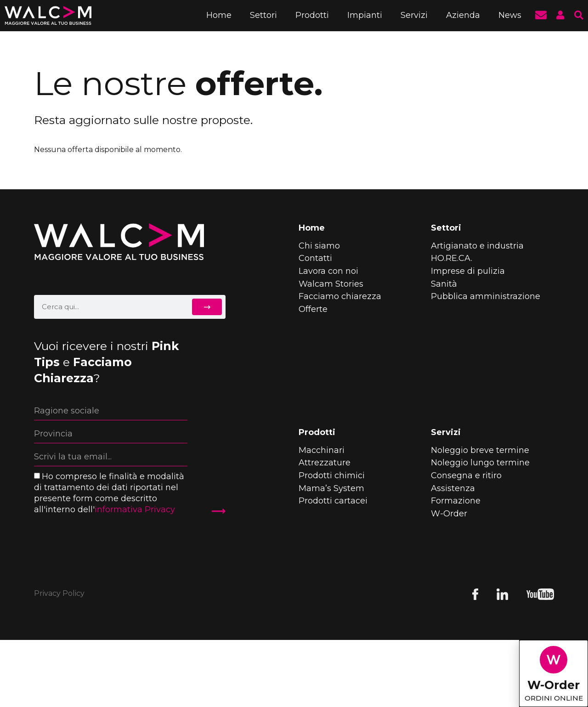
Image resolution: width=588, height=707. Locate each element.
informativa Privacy (135, 509)
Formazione (456, 501)
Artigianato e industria (477, 246)
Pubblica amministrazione (486, 296)
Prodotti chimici (332, 475)
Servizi (414, 15)
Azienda (463, 15)
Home (219, 15)
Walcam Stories (331, 284)
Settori (263, 15)
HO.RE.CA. (452, 258)
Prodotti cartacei (333, 501)
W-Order (449, 514)
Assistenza (453, 488)
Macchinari (322, 450)
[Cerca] (209, 307)
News (510, 15)
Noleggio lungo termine (480, 463)
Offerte (313, 309)
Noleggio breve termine (480, 450)
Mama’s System (331, 488)
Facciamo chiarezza (340, 296)
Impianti (365, 15)
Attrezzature (325, 463)
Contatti (315, 258)
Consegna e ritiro (466, 475)
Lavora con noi (328, 271)
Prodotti (312, 15)
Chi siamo (319, 246)
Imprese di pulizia (468, 271)
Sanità (444, 284)
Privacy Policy (59, 593)
